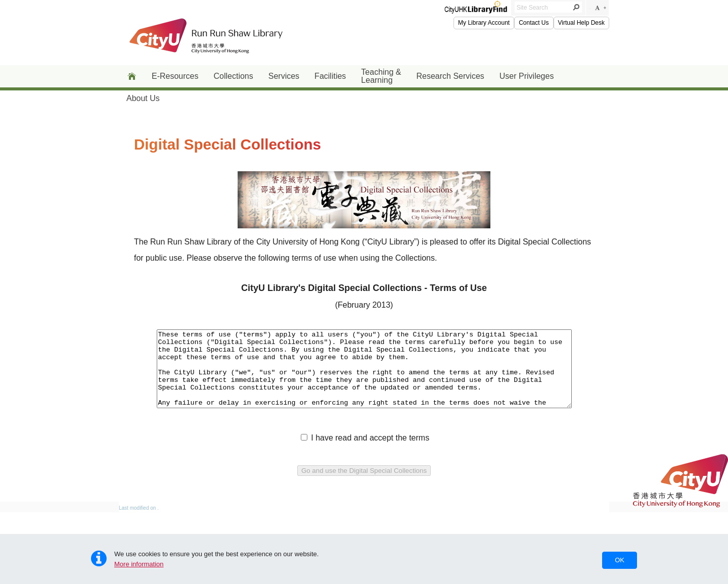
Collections (233, 76)
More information (139, 564)
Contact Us (534, 23)
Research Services (450, 76)
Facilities (330, 76)
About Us (143, 98)
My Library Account (484, 23)
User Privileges (527, 76)
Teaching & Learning (381, 76)
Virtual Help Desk (581, 23)
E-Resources (175, 76)
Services (284, 76)
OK (620, 560)
